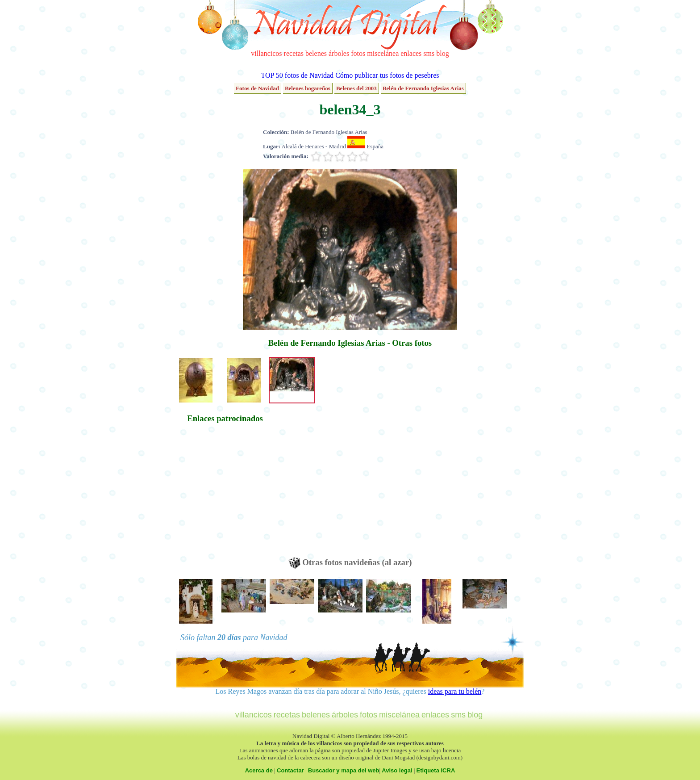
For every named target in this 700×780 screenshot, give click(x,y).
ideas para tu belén (455, 691)
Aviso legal (397, 770)
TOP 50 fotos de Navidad (297, 75)
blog (442, 53)
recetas (294, 53)
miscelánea (383, 53)
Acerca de (259, 770)
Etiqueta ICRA (436, 770)
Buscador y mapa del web (344, 770)
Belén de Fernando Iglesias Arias (423, 88)
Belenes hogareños (308, 88)
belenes (316, 53)
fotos (358, 53)
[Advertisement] (225, 495)
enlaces (411, 53)
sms (429, 53)
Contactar (290, 770)
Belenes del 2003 (356, 88)
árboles (339, 53)
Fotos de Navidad (257, 88)
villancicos (266, 53)
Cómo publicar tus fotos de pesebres (387, 75)
